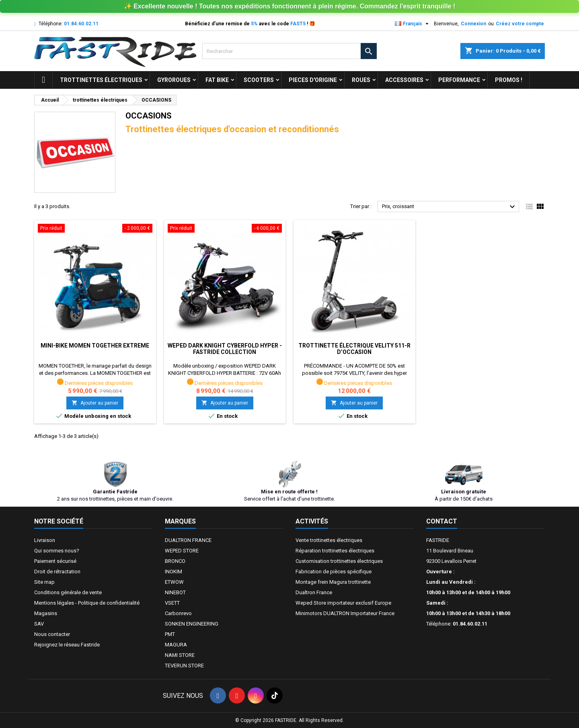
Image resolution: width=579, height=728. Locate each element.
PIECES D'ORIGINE (313, 80)
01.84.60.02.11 (81, 24)
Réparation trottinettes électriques (335, 551)
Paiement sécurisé (55, 561)
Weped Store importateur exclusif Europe (343, 603)
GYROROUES (174, 80)
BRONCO (175, 561)
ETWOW (174, 582)
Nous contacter (52, 634)
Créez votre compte (520, 24)
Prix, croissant (450, 207)
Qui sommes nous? (57, 551)
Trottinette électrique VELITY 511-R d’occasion (354, 349)
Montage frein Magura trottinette (333, 582)
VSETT (172, 603)
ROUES (361, 80)
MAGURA (176, 645)
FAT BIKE (217, 80)
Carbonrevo (178, 613)
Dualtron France (314, 592)
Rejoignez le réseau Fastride (67, 645)
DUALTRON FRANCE (188, 540)
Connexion (473, 24)
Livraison (45, 540)
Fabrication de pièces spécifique (334, 572)
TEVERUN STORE (184, 666)
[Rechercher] (289, 51)
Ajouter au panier (95, 403)
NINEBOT (175, 592)
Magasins (46, 613)
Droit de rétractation (57, 572)
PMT (170, 634)
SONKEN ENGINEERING (192, 624)
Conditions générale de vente (68, 592)
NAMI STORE (180, 655)
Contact (442, 521)
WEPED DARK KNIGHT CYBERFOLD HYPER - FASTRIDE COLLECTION (225, 349)
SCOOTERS (259, 80)
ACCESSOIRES (404, 80)
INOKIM (173, 572)
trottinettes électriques (101, 80)
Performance (459, 80)
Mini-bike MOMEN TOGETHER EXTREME (95, 346)
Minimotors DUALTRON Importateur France (345, 613)
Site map (44, 582)
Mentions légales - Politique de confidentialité (87, 603)
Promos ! (509, 80)
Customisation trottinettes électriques (339, 561)
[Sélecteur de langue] (413, 24)
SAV (39, 624)
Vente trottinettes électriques (329, 540)
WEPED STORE (182, 551)
